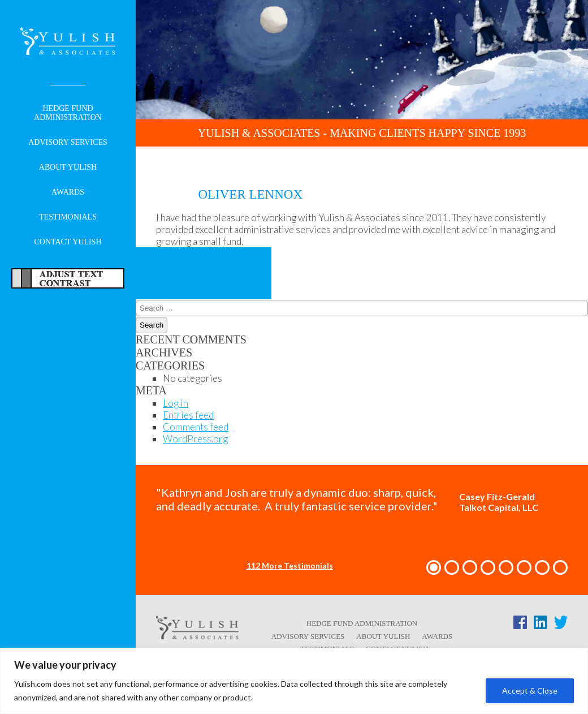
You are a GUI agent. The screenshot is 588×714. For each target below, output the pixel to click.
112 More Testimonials (290, 565)
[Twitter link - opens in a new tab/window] (561, 625)
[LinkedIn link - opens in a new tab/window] (541, 625)
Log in (176, 403)
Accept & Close (530, 691)
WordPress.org (195, 439)
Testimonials (68, 217)
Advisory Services (68, 142)
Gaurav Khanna (199, 286)
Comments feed (196, 427)
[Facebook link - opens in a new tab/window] (520, 625)
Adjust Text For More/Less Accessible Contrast (68, 278)
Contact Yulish (68, 242)
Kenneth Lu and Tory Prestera (198, 266)
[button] (434, 567)
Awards (68, 192)
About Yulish (68, 167)
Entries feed (188, 415)
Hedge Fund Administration (68, 113)
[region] (294, 681)
